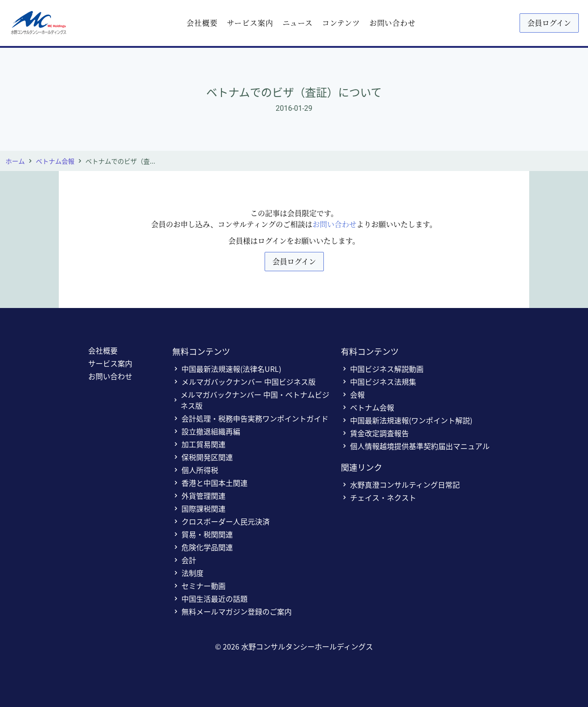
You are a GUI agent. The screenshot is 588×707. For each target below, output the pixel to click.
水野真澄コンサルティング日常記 (400, 485)
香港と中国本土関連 (210, 483)
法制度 (188, 573)
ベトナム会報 (55, 161)
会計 (184, 560)
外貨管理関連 (199, 496)
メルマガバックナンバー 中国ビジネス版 (244, 382)
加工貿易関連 (199, 444)
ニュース (298, 23)
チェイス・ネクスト (379, 497)
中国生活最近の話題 (210, 599)
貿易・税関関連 (203, 534)
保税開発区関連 (203, 457)
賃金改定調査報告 (375, 433)
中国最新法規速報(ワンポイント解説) (407, 420)
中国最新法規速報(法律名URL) (227, 369)
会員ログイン (549, 23)
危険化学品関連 (203, 547)
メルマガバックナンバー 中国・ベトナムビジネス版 (251, 400)
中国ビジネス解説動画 (382, 369)
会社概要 (202, 23)
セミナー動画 (199, 586)
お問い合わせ (393, 23)
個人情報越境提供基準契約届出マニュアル (415, 446)
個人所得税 (195, 470)
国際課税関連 (199, 508)
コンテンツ (341, 23)
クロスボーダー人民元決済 (221, 521)
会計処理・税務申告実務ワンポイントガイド (250, 418)
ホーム (15, 161)
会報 (353, 394)
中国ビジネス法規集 (379, 382)
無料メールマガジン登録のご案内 (232, 611)
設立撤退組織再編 (206, 431)
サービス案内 (250, 23)
